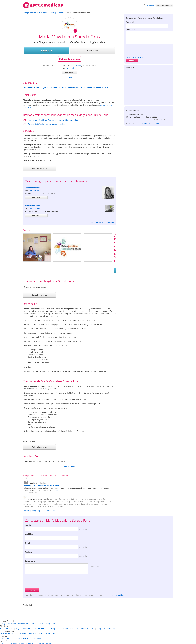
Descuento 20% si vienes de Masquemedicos (47, 124)
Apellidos (29, 534)
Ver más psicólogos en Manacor (101, 222)
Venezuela (31, 638)
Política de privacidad (135, 57)
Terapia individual (87, 88)
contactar (69, 72)
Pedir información (39, 169)
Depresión (29, 88)
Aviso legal (34, 633)
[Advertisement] (149, 86)
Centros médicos (41, 628)
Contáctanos (21, 633)
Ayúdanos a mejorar (151, 123)
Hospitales (56, 628)
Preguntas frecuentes (106, 628)
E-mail (28, 543)
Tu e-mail (130, 22)
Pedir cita (47, 51)
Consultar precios (39, 295)
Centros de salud (71, 628)
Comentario (30, 561)
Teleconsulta (92, 51)
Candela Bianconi (32, 188)
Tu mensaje (131, 29)
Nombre (28, 525)
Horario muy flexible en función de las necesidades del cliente (54, 120)
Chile (2, 638)
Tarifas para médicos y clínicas (44, 624)
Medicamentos (87, 628)
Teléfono (29, 552)
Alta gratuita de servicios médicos (14, 624)
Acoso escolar (102, 88)
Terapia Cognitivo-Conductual (47, 88)
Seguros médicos (23, 628)
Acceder (151, 5)
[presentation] (145, 50)
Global (39, 638)
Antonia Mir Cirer (32, 206)
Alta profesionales (164, 5)
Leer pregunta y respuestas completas (39, 511)
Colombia (9, 638)
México (23, 638)
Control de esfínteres (70, 88)
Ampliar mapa (70, 466)
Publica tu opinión (70, 59)
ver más (56, 490)
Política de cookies (49, 633)
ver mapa (70, 77)
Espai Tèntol (76, 66)
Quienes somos (6, 633)
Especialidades (6, 628)
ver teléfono (72, 68)
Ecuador (17, 638)
